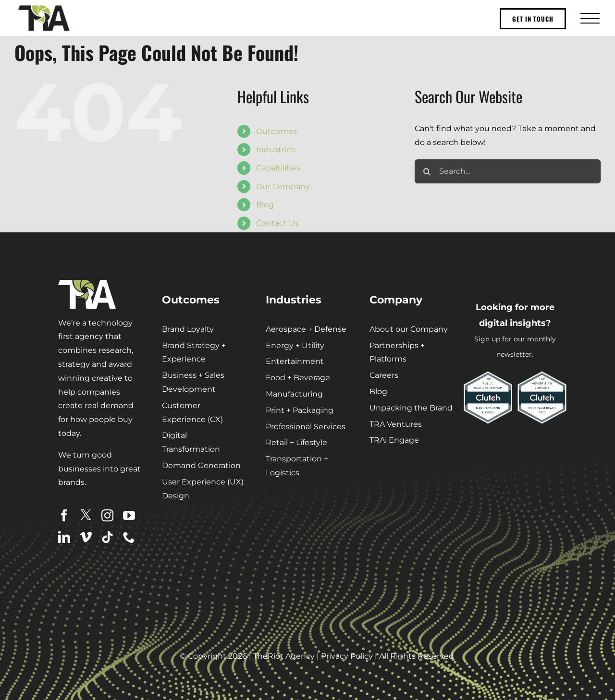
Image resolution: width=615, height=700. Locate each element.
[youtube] (129, 515)
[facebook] (64, 515)
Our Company (283, 187)
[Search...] (508, 171)
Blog (265, 205)
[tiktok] (107, 537)
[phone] (129, 537)
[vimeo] (86, 537)
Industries (276, 150)
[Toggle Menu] (589, 18)
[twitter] (86, 515)
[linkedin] (64, 537)
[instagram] (107, 515)
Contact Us (277, 223)
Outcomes (277, 131)
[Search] (427, 171)
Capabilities (278, 168)
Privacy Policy (347, 656)
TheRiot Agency (284, 656)
